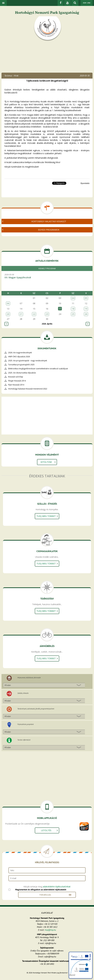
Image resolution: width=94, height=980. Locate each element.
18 (73, 309)
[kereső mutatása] (75, 3)
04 (73, 298)
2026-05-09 (48, 276)
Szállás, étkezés (23, 693)
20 (8, 314)
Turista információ (24, 740)
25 (73, 314)
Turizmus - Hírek (11, 76)
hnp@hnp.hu (50, 930)
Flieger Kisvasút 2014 (17, 381)
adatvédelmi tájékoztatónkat (57, 887)
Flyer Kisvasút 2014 (16, 385)
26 (86, 314)
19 (86, 309)
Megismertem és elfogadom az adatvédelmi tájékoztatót (41, 890)
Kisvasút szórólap (16, 377)
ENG (89, 3)
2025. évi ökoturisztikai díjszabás (22, 373)
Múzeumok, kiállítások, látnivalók (29, 678)
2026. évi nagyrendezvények (20, 353)
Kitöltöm (46, 462)
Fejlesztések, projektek (26, 724)
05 (86, 298)
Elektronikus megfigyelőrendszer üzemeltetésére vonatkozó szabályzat (38, 369)
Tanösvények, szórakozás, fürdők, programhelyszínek (36, 709)
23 (47, 314)
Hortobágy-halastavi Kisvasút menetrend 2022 (28, 389)
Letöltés (46, 830)
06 (8, 303)
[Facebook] (61, 3)
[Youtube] (67, 3)
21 (21, 314)
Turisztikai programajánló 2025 (21, 365)
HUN (84, 3)
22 (34, 314)
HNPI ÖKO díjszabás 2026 (19, 357)
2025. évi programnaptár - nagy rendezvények (28, 361)
